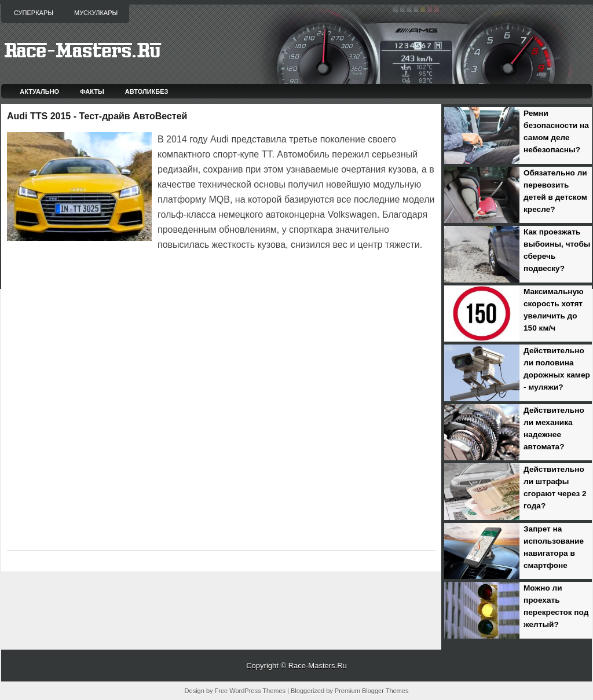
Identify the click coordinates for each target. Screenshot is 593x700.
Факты (92, 91)
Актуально (39, 91)
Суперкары (34, 13)
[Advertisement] (142, 285)
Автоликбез (147, 91)
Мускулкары (96, 13)
